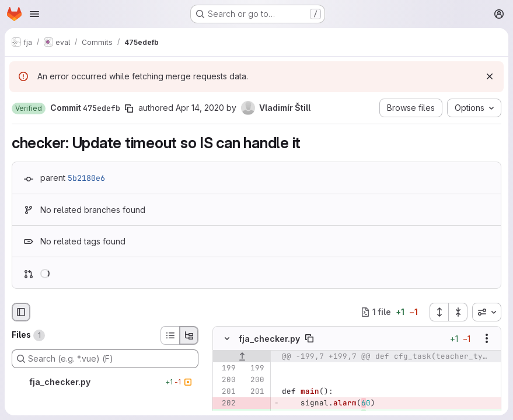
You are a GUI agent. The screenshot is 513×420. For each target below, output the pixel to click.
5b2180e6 (86, 178)
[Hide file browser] (21, 312)
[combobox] (487, 312)
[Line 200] (226, 380)
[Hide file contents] (227, 338)
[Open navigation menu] (34, 14)
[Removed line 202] (226, 403)
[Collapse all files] (458, 312)
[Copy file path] (309, 338)
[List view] (170, 335)
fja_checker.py (269, 339)
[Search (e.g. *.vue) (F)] (105, 359)
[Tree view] (189, 335)
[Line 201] (226, 391)
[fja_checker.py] (105, 382)
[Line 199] (226, 368)
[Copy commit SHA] (129, 108)
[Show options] (487, 338)
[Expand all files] (439, 312)
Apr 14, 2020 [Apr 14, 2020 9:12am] (200, 108)
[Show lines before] (242, 356)
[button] (29, 108)
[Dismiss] (490, 76)
